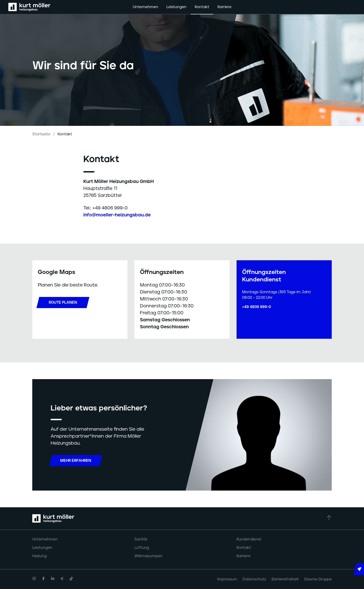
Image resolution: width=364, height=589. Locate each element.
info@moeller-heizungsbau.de (117, 215)
